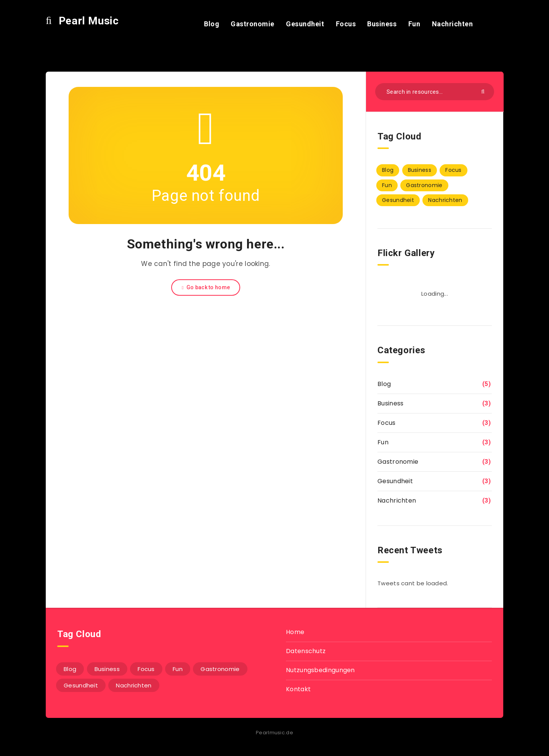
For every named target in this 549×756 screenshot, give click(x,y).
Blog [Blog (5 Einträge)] (388, 170)
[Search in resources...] (435, 92)
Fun (414, 24)
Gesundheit (305, 24)
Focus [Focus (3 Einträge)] (453, 170)
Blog (212, 24)
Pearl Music (82, 21)
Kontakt (298, 689)
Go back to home (206, 287)
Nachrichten (453, 24)
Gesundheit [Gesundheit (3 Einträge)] (398, 200)
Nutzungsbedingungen (320, 670)
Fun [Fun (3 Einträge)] (387, 185)
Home (295, 632)
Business (382, 24)
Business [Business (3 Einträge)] (420, 170)
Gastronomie (253, 24)
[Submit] (484, 91)
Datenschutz (306, 651)
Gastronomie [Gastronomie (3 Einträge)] (424, 185)
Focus (346, 24)
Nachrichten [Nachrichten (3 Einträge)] (445, 200)
